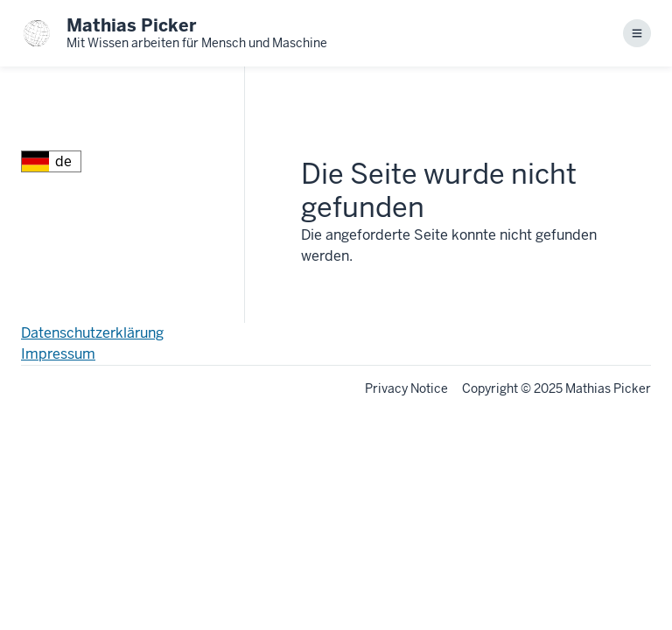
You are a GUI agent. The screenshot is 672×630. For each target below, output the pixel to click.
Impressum (58, 354)
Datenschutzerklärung (92, 333)
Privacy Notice (406, 388)
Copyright (490, 388)
